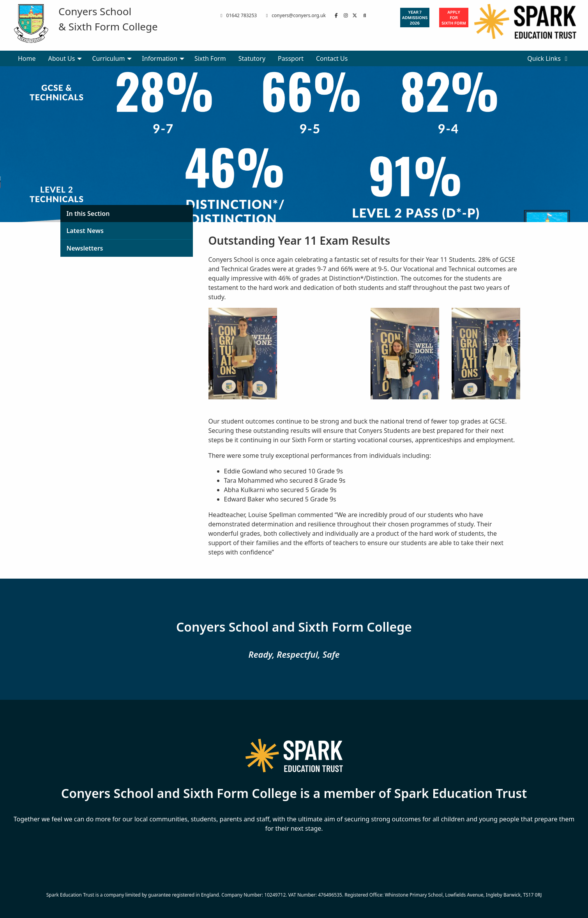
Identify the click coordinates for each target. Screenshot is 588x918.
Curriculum (108, 58)
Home (27, 58)
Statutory (252, 58)
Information (160, 58)
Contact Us (332, 58)
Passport (291, 58)
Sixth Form (210, 58)
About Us (62, 58)
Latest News (85, 231)
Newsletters (85, 248)
